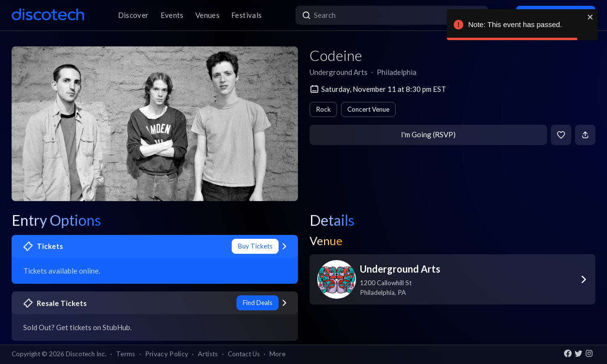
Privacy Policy (167, 354)
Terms (126, 354)
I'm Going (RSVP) (428, 134)
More (277, 354)
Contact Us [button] (244, 354)
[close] (591, 17)
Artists (208, 354)
